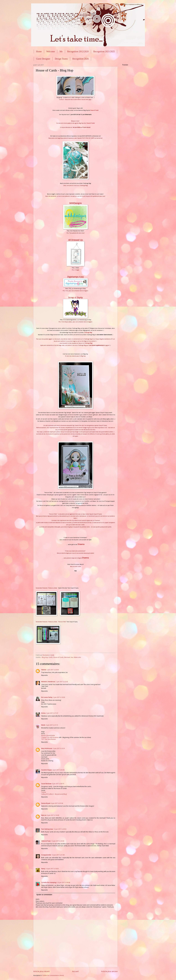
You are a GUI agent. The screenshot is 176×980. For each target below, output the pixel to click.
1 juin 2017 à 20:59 (53, 670)
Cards (51, 657)
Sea (72, 657)
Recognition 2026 (81, 59)
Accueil (75, 971)
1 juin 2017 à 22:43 (62, 682)
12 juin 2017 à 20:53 (60, 829)
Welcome (51, 51)
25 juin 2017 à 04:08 (64, 882)
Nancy (43, 869)
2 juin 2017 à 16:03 (59, 697)
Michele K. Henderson (48, 682)
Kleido (43, 725)
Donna (43, 713)
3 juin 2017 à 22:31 (59, 748)
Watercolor (77, 657)
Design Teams (61, 59)
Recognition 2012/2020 (78, 51)
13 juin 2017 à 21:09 (58, 855)
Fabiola (44, 670)
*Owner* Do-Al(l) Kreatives (50, 737)
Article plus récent (41, 971)
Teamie (44, 792)
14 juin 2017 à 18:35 (52, 869)
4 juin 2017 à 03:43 (58, 770)
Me (61, 51)
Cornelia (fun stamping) (49, 882)
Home (39, 51)
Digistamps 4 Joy (75, 277)
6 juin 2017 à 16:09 (53, 815)
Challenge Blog (88, 343)
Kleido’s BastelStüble (48, 735)
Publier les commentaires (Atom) (53, 975)
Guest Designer (43, 59)
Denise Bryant (46, 803)
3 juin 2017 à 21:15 (52, 725)
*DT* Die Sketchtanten (48, 739)
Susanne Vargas (47, 770)
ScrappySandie (46, 855)
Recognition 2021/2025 (104, 51)
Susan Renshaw (46, 784)
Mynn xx (44, 815)
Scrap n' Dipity (75, 298)
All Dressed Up (76, 240)
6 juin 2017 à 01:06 (57, 803)
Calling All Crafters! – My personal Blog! (54, 794)
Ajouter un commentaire (44, 895)
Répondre (44, 675)
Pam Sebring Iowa (47, 829)
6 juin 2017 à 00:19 (58, 784)
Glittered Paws (46, 841)
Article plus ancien (109, 971)
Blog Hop (45, 657)
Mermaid (67, 657)
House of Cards (94, 110)
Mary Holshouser (47, 748)
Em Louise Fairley (47, 697)
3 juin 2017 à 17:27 (52, 713)
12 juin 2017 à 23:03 (58, 841)
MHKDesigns (75, 203)
